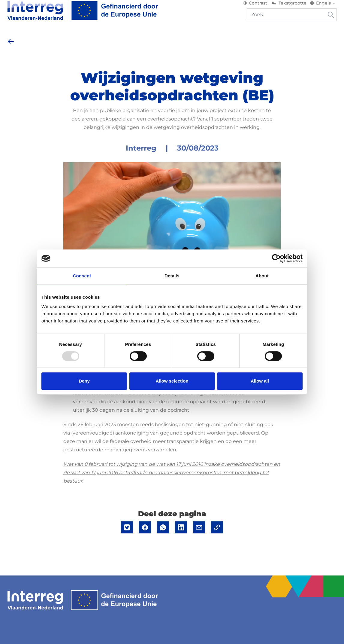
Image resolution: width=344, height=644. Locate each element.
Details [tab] (172, 276)
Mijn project (273, 39)
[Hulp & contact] (315, 39)
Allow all (260, 381)
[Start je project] (96, 39)
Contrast (255, 9)
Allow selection (172, 381)
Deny (84, 381)
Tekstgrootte (289, 9)
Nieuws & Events (145, 39)
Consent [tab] (82, 276)
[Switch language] (323, 9)
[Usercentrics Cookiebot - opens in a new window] (276, 258)
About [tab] (262, 276)
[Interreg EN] (83, 17)
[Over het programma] (37, 39)
